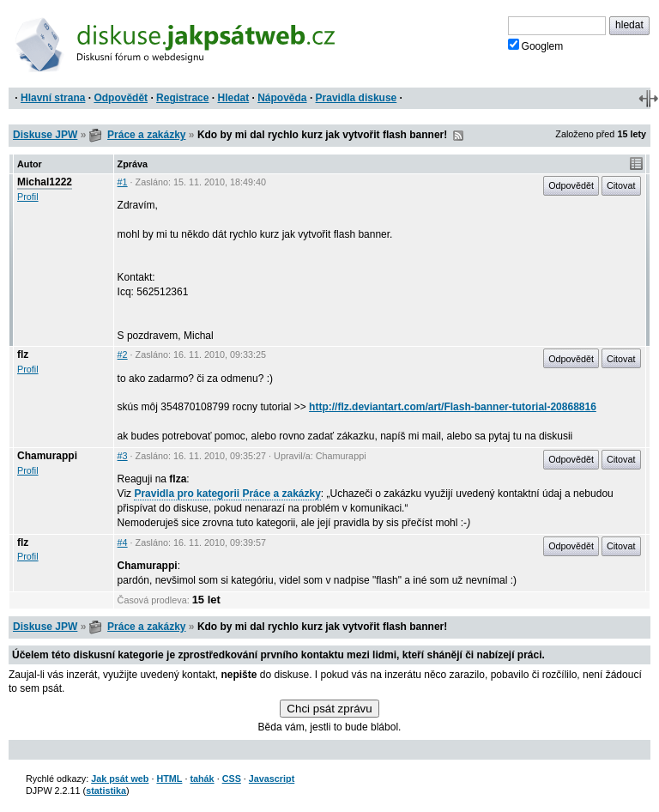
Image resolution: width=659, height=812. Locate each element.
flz (23, 354)
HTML (169, 779)
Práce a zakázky (146, 135)
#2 (123, 354)
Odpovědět (121, 98)
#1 (123, 182)
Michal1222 (45, 182)
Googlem (536, 45)
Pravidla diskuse (357, 98)
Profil (28, 197)
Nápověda (282, 98)
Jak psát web (120, 779)
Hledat (233, 98)
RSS (458, 136)
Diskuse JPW (45, 135)
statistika (106, 791)
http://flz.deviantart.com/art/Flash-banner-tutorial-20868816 (453, 407)
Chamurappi (47, 456)
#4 (123, 542)
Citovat (621, 185)
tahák (202, 779)
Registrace (182, 98)
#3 (123, 456)
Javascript (272, 779)
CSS (232, 779)
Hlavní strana (53, 98)
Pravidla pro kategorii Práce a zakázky (227, 494)
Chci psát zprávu (329, 709)
